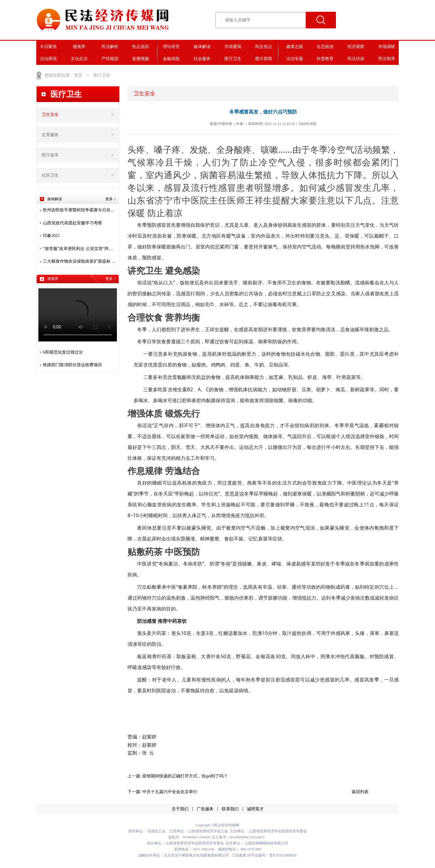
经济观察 (356, 47)
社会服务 (202, 59)
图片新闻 (264, 59)
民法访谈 (356, 59)
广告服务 (205, 809)
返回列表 (360, 792)
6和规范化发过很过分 (63, 352)
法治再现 (48, 59)
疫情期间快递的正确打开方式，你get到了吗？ (185, 776)
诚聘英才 (255, 809)
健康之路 (295, 47)
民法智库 (387, 59)
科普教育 (325, 59)
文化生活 (79, 59)
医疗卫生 (233, 59)
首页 (78, 75)
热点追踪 (140, 47)
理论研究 (171, 47)
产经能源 (110, 59)
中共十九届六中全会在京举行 (170, 792)
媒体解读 (202, 47)
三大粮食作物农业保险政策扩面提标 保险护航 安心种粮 (80, 261)
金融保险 (171, 59)
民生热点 (264, 47)
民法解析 (110, 47)
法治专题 (295, 59)
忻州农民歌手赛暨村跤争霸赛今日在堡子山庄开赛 (80, 210)
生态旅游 (325, 47)
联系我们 (230, 809)
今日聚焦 (48, 47)
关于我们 (180, 809)
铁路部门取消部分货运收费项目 (72, 365)
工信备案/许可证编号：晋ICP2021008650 (264, 855)
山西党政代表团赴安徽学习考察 (72, 223)
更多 (111, 199)
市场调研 (387, 47)
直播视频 (140, 59)
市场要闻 (233, 47)
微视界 (79, 47)
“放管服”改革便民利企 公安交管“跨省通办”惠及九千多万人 (80, 249)
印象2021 (51, 236)
